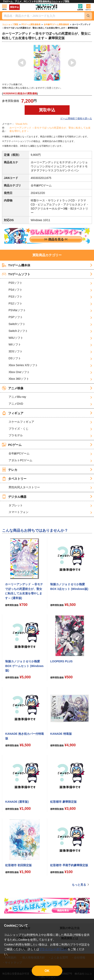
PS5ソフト (15, 283)
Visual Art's (21, 124)
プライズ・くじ (19, 429)
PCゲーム (12, 445)
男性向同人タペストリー (24, 487)
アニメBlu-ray (17, 397)
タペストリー (14, 479)
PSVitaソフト (17, 310)
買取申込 (14, 7)
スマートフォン (19, 512)
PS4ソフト (15, 290)
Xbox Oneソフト (19, 372)
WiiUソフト (16, 338)
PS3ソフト (15, 297)
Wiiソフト (15, 344)
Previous (22, 63)
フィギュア (13, 413)
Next (72, 63)
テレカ (10, 470)
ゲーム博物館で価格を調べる (76, 118)
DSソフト (15, 358)
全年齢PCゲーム (19, 453)
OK (47, 971)
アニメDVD (16, 404)
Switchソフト (17, 324)
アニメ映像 (13, 388)
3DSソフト (16, 351)
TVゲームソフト (16, 274)
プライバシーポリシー (53, 949)
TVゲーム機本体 (16, 265)
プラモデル (16, 435)
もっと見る (79, 885)
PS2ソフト (15, 303)
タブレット (16, 505)
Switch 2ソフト (18, 331)
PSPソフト (16, 317)
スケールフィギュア (21, 422)
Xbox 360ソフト (19, 379)
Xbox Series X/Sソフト (23, 365)
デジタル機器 (14, 497)
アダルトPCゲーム (20, 460)
